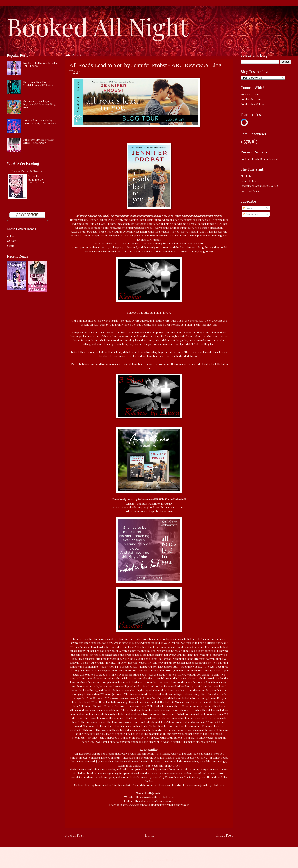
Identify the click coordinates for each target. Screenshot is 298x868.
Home (150, 835)
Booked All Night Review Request (259, 159)
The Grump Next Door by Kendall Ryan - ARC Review (38, 83)
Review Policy (248, 181)
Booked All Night (98, 26)
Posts (247, 208)
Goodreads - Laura (251, 99)
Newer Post (74, 835)
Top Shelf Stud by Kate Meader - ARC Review (40, 64)
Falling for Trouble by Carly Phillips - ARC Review (38, 141)
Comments (251, 214)
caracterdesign (147, 860)
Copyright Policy (250, 191)
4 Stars (11, 236)
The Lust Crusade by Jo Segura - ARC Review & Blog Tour (39, 104)
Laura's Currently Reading (27, 171)
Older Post (224, 835)
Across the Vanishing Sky (36, 178)
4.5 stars (11, 241)
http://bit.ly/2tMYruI (161, 511)
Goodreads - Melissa (252, 104)
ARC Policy (247, 176)
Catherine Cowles (38, 183)
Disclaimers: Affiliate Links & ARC (260, 186)
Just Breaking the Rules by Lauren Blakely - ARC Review (39, 122)
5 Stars (11, 246)
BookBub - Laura (250, 94)
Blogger (175, 860)
